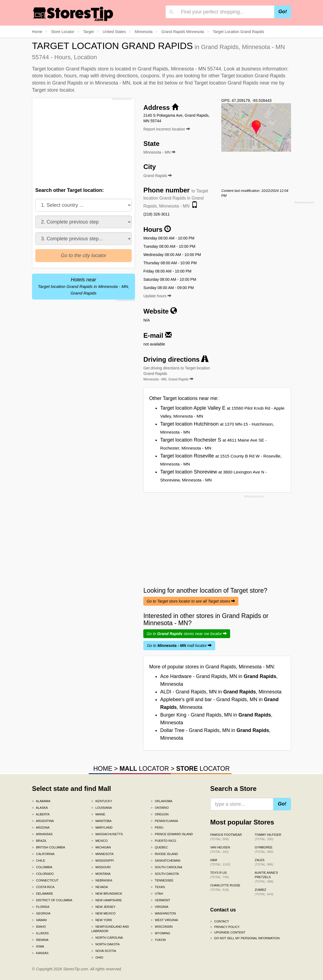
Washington (163, 913)
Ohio (97, 957)
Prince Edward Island (172, 834)
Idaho (39, 927)
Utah (157, 894)
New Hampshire (107, 900)
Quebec (159, 847)
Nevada (100, 887)
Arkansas (42, 834)
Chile (39, 861)
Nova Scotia (104, 951)
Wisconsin (162, 927)
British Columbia (49, 847)
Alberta (41, 814)
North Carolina (107, 938)
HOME (103, 769)
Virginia (160, 907)
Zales (264, 862)
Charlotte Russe (225, 888)
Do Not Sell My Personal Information (245, 938)
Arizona (41, 827)
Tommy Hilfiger (268, 837)
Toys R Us (220, 875)
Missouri (101, 867)
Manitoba (102, 821)
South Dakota (165, 874)
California (43, 854)
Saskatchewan (165, 861)
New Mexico (104, 913)
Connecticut (45, 880)
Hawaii (39, 920)
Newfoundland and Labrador (110, 929)
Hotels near (84, 286)
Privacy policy (225, 927)
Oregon (160, 814)
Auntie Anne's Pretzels (266, 877)
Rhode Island (164, 854)
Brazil (39, 841)
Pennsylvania (164, 821)
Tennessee (162, 880)
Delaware (43, 894)
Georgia (41, 913)
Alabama (41, 801)
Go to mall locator (179, 646)
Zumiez (264, 892)
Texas (158, 887)
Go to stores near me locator (187, 634)
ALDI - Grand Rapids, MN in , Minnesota (221, 692)
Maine (98, 814)
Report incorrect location (167, 129)
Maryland (102, 827)
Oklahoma (161, 801)
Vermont (161, 900)
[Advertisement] (85, 141)
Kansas (40, 953)
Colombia (42, 867)
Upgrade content (228, 932)
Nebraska (102, 880)
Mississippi (103, 861)
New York (102, 920)
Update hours (157, 296)
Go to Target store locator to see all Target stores (191, 601)
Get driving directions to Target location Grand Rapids (177, 374)
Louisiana (102, 808)
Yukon (158, 940)
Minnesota (103, 854)
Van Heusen (220, 850)
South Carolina (166, 867)
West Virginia (164, 920)
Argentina (43, 821)
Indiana (40, 940)
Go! (283, 12)
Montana (101, 874)
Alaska (40, 808)
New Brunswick (107, 894)
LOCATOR (144, 769)
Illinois (40, 933)
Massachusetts (107, 834)
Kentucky (102, 801)
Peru (157, 827)
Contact (220, 921)
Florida (41, 907)
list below (167, 83)
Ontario (160, 808)
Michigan (101, 847)
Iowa (38, 946)
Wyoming (161, 933)
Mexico (100, 841)
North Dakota (106, 944)
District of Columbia (52, 900)
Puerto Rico (163, 841)
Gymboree (264, 850)
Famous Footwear (226, 837)
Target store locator (53, 90)
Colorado (43, 874)
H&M (220, 862)
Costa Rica (43, 887)
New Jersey (103, 907)
